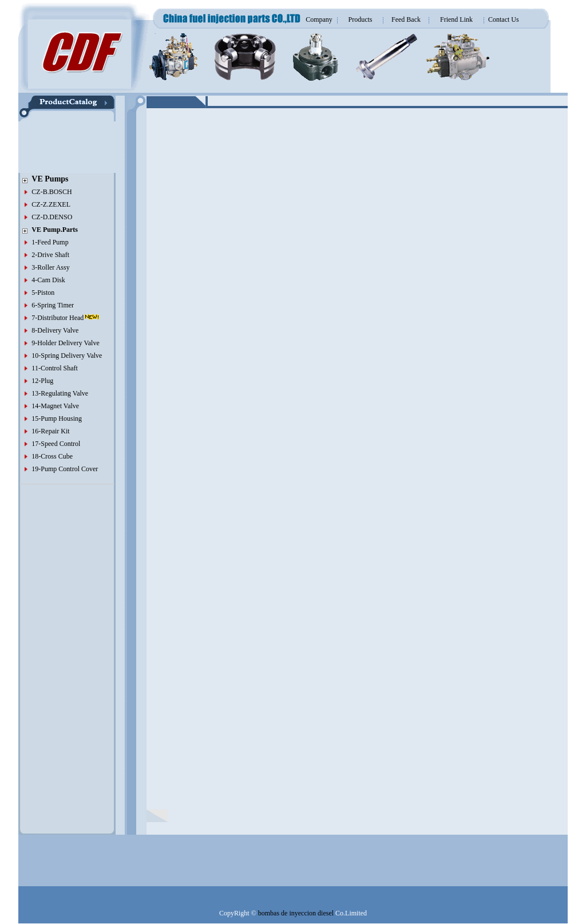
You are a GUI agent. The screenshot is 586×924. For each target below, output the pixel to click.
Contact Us (504, 19)
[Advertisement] (53, 147)
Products (361, 19)
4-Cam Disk (48, 280)
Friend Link (456, 19)
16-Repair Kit (50, 431)
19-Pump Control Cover (65, 469)
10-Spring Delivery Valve (67, 356)
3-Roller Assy (50, 267)
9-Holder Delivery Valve (65, 343)
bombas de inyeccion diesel (296, 913)
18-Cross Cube (52, 456)
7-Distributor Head (58, 318)
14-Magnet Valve (55, 406)
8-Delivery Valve (55, 330)
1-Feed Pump (50, 242)
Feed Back (406, 19)
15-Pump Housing (57, 418)
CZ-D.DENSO (52, 217)
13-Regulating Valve (60, 393)
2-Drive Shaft (50, 255)
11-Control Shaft (55, 368)
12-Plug (42, 381)
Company (319, 19)
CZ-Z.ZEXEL (51, 204)
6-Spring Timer (53, 305)
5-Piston (43, 293)
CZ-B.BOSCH (52, 192)
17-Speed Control (56, 444)
